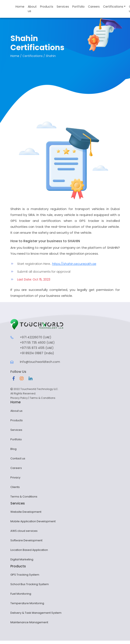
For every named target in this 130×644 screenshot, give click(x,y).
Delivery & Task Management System (36, 613)
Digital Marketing (22, 559)
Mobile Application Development (33, 521)
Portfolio (78, 7)
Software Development (26, 540)
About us (32, 9)
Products (47, 7)
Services (63, 7)
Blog (13, 449)
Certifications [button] (113, 7)
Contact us (18, 458)
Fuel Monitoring (21, 594)
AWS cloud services (24, 531)
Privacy (15, 477)
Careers (94, 7)
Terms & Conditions (43, 398)
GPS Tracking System (25, 575)
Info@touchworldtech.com (40, 362)
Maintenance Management (29, 622)
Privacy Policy (19, 398)
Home (20, 7)
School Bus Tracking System (30, 584)
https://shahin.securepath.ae (74, 264)
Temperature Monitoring (27, 603)
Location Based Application (29, 550)
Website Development (26, 512)
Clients (15, 487)
